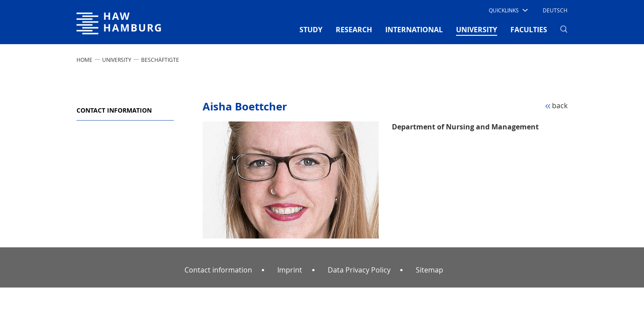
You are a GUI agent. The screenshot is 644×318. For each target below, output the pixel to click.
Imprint (290, 270)
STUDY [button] (311, 30)
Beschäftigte (160, 60)
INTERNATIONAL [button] (414, 30)
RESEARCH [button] (354, 30)
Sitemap (429, 270)
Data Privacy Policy (359, 270)
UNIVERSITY (117, 60)
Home (84, 60)
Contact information (114, 110)
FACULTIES (529, 30)
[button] (508, 10)
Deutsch (555, 10)
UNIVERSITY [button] (477, 29)
